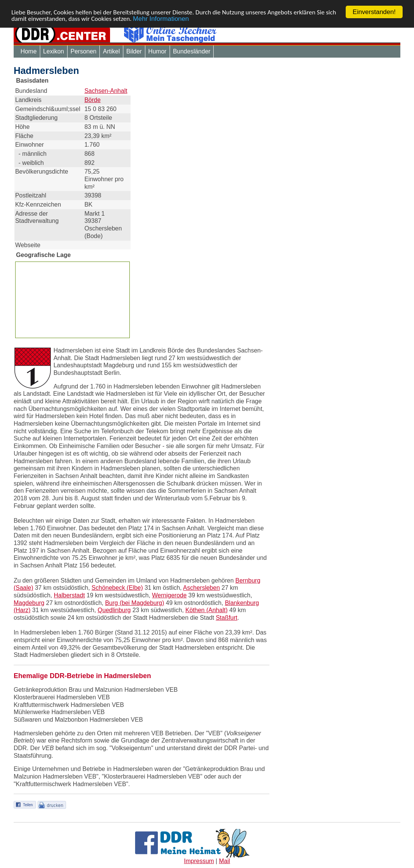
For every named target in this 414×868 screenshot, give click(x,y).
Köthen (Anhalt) (207, 610)
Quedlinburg (114, 610)
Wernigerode (169, 595)
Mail (224, 861)
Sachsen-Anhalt (106, 91)
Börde (92, 100)
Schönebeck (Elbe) (117, 588)
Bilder (134, 51)
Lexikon (54, 51)
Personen (84, 51)
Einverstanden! (374, 12)
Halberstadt (69, 595)
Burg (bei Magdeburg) (135, 603)
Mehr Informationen (161, 18)
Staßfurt (227, 618)
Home (29, 51)
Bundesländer (192, 51)
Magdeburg (29, 603)
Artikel (111, 51)
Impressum (199, 861)
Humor (157, 51)
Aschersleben (201, 588)
